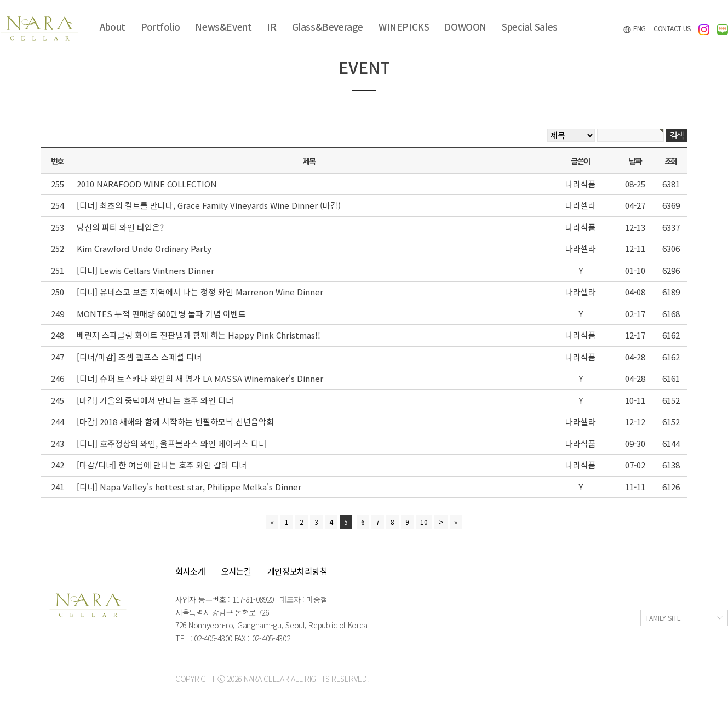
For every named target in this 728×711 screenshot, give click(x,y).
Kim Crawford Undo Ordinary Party (144, 248)
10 (424, 522)
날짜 (635, 161)
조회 (671, 161)
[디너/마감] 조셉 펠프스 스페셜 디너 (139, 357)
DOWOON (465, 27)
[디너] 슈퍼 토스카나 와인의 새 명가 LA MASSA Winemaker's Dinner (200, 378)
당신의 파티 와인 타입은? (120, 227)
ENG (634, 29)
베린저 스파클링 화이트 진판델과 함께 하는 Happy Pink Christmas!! (199, 335)
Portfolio (160, 27)
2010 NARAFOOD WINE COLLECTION (147, 184)
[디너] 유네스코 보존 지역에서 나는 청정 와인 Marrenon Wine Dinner (200, 292)
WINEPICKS (404, 27)
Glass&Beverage (328, 27)
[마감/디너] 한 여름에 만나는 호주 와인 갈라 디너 (162, 465)
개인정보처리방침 (297, 571)
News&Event (223, 27)
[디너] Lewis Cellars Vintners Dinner (145, 270)
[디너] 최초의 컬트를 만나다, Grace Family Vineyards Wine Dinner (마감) (209, 205)
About (113, 27)
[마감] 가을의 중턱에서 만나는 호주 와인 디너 (155, 400)
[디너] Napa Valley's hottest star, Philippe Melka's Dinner (189, 487)
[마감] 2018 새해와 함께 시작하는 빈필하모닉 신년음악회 (175, 422)
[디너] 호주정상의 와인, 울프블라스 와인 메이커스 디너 (171, 443)
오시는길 (236, 571)
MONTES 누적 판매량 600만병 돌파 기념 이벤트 (161, 314)
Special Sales (530, 27)
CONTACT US (672, 28)
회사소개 (190, 571)
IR (271, 27)
